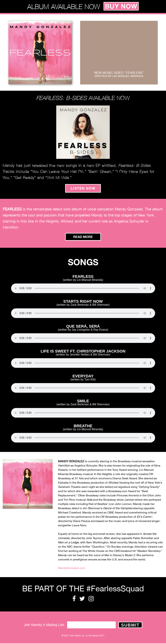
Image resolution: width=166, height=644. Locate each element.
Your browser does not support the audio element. (83, 289)
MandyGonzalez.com (72, 568)
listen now (83, 188)
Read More (83, 237)
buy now (121, 6)
